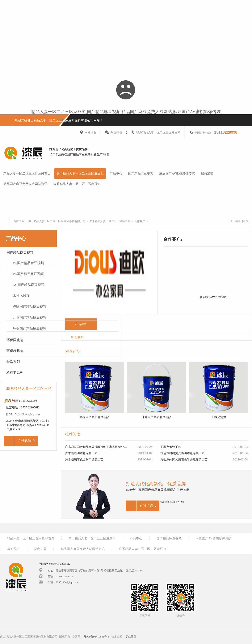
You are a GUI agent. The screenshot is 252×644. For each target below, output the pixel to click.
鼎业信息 (131, 637)
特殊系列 (13, 362)
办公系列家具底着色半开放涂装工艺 (184, 460)
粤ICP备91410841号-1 (96, 637)
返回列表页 (240, 221)
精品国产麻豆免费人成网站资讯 (25, 184)
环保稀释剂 (15, 351)
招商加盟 (207, 173)
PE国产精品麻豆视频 (28, 274)
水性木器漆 (21, 296)
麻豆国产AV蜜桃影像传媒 (177, 173)
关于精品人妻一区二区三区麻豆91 (80, 173)
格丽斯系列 (15, 373)
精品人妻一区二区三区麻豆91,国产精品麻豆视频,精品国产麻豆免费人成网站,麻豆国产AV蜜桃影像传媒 (126, 112)
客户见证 (14, 549)
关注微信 (114, 132)
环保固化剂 (15, 340)
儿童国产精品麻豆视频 (30, 317)
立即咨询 (182, 301)
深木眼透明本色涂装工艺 (81, 453)
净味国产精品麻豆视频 (30, 307)
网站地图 (88, 132)
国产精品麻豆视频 (141, 173)
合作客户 (140, 221)
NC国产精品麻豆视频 (29, 285)
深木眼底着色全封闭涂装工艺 (84, 460)
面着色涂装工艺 (171, 447)
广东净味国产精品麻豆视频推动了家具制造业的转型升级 (97, 447)
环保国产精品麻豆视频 (30, 328)
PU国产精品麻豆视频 (28, 263)
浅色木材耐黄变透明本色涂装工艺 (182, 453)
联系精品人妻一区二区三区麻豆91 (156, 132)
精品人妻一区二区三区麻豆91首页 (27, 173)
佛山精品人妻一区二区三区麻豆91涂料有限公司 (57, 221)
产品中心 (116, 173)
